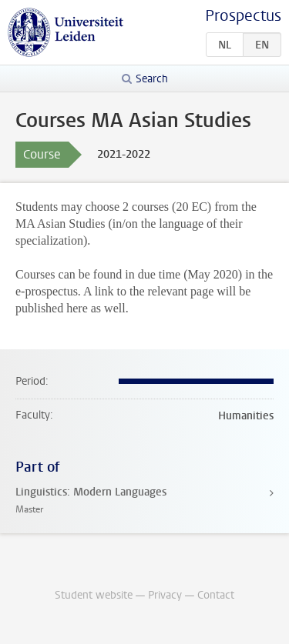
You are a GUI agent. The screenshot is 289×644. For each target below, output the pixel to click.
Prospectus (243, 16)
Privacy (165, 595)
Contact (216, 595)
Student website (94, 595)
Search (152, 79)
